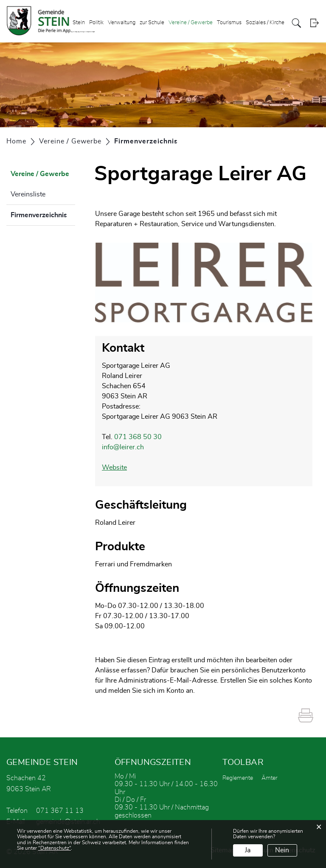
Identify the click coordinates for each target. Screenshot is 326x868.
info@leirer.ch (123, 447)
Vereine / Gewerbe (191, 23)
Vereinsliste (28, 194)
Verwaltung (122, 23)
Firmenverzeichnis (43, 214)
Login (314, 23)
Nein (282, 850)
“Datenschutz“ (55, 848)
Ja (248, 850)
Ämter (270, 778)
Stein (79, 23)
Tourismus (229, 23)
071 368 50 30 (138, 437)
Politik (96, 23)
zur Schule (152, 23)
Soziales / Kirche (265, 23)
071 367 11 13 (60, 811)
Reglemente (238, 778)
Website (119, 468)
